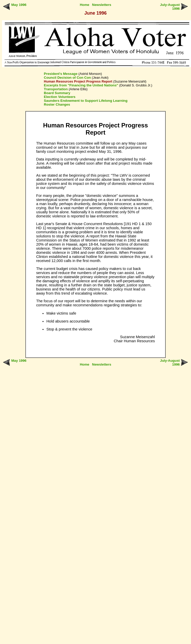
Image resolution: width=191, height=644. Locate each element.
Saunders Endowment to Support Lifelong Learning (86, 101)
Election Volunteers (60, 97)
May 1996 (19, 5)
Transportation (56, 89)
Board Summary (57, 93)
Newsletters (102, 5)
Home (85, 5)
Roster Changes (57, 104)
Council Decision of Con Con (67, 78)
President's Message (61, 74)
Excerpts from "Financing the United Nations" (81, 85)
